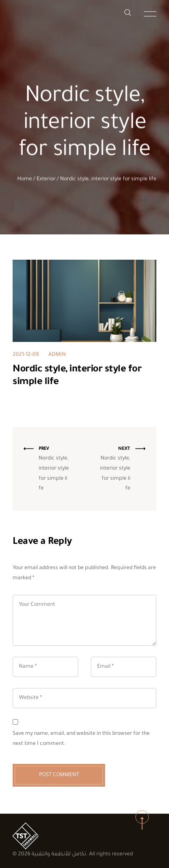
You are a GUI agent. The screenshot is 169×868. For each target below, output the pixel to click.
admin (57, 355)
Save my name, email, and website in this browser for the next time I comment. (81, 739)
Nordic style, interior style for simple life (108, 180)
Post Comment (59, 775)
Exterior (46, 180)
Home (25, 180)
